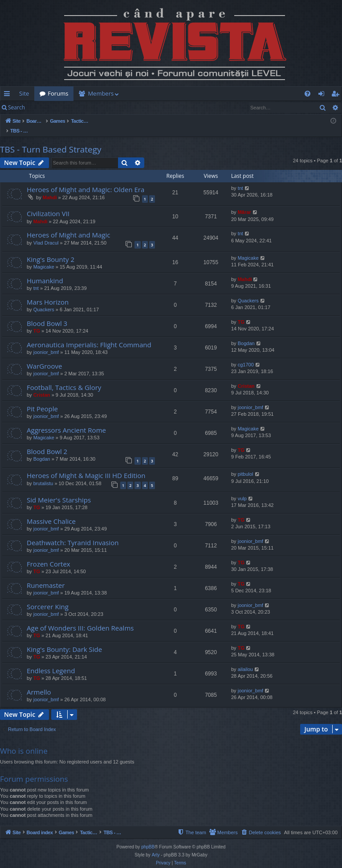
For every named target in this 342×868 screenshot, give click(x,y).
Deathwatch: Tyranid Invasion (73, 533)
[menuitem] (169, 94)
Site (24, 93)
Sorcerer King (48, 597)
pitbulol (246, 465)
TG (37, 321)
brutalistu (43, 474)
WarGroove (44, 357)
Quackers (44, 300)
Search (16, 107)
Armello (39, 683)
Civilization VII (48, 204)
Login (45, 107)
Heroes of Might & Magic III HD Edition (86, 466)
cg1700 (246, 355)
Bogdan (246, 334)
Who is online (24, 741)
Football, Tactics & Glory (64, 378)
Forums (58, 93)
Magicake (44, 257)
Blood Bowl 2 (47, 442)
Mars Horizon (48, 293)
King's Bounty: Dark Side (64, 640)
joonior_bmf (46, 343)
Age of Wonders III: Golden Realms (80, 619)
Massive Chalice (51, 512)
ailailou (245, 660)
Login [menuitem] (323, 95)
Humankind (45, 271)
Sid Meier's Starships (59, 490)
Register (74, 107)
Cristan (42, 386)
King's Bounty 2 (51, 250)
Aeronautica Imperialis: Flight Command (89, 335)
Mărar (244, 203)
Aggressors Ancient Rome (66, 421)
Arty (156, 846)
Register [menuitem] (337, 95)
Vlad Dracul (46, 233)
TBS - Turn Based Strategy (51, 140)
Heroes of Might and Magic (69, 225)
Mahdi (50, 188)
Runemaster (46, 576)
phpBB (148, 838)
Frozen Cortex (49, 555)
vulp (242, 489)
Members (101, 93)
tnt (240, 179)
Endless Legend (51, 661)
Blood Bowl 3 (47, 314)
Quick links (9, 95)
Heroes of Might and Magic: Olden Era (85, 180)
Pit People (42, 399)
